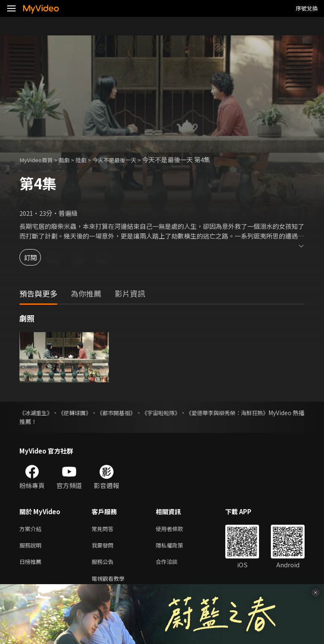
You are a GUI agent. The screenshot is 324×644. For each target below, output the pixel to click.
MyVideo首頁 (39, 160)
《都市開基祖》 (132, 413)
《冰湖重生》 (37, 413)
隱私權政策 (177, 547)
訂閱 (36, 257)
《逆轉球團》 (84, 413)
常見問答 (104, 529)
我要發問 (104, 547)
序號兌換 (307, 8)
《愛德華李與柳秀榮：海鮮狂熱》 (260, 413)
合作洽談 (173, 565)
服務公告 (104, 565)
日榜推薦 (32, 565)
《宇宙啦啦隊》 (185, 413)
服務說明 (32, 547)
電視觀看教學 (111, 582)
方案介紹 (32, 529)
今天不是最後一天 (126, 160)
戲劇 (70, 160)
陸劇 (89, 160)
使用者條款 (177, 529)
